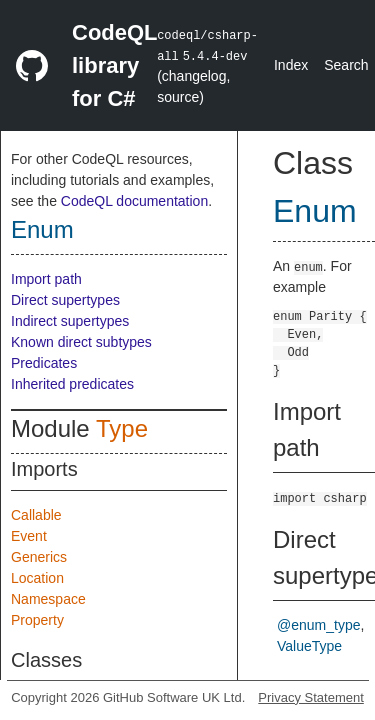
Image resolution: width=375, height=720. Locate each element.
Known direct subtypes (81, 342)
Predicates (44, 363)
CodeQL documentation (134, 201)
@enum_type (318, 625)
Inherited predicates (72, 384)
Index (291, 65)
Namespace (48, 599)
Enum (42, 229)
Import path (46, 279)
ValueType (309, 646)
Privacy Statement (311, 697)
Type (122, 428)
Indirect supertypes (70, 321)
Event (29, 536)
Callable (36, 515)
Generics (39, 557)
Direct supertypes (65, 300)
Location (37, 578)
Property (37, 620)
